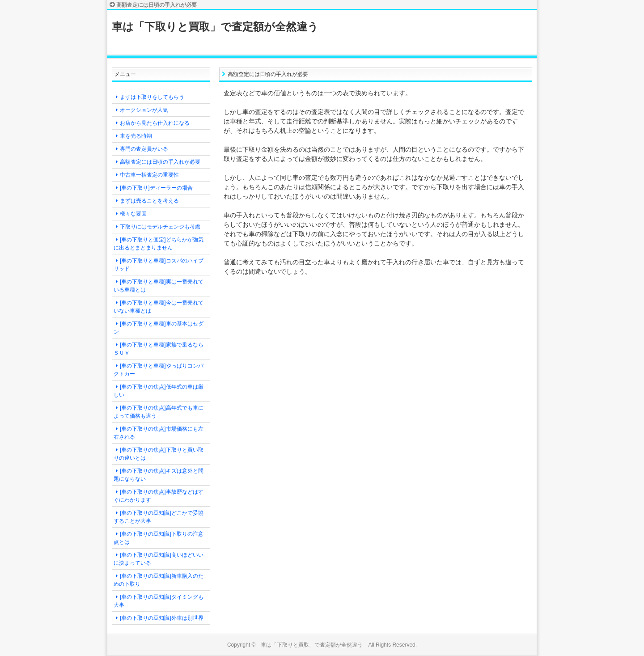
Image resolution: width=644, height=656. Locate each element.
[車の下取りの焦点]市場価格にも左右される (159, 433)
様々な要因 (133, 214)
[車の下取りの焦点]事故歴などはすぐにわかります (159, 496)
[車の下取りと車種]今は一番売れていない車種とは (159, 307)
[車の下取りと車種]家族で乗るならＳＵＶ (159, 349)
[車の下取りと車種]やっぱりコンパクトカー (159, 370)
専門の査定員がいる (144, 149)
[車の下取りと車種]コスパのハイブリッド (159, 265)
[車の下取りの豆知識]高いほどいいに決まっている (159, 559)
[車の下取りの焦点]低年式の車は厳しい (159, 391)
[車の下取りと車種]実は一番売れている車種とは (159, 286)
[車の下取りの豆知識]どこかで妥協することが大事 (159, 517)
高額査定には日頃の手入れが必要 (160, 162)
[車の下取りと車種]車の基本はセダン (159, 328)
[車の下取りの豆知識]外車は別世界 (162, 618)
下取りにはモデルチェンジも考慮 (160, 227)
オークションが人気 (144, 110)
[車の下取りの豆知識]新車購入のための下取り (159, 580)
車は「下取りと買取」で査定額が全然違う (215, 27)
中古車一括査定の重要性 (149, 175)
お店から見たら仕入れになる (155, 123)
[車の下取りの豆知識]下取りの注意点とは (159, 538)
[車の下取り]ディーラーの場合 (156, 188)
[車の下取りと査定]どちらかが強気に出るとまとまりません (159, 244)
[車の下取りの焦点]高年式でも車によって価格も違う (159, 412)
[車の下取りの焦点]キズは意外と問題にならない (159, 475)
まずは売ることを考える (149, 201)
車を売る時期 (136, 136)
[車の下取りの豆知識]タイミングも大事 (159, 601)
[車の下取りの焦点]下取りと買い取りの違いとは (159, 454)
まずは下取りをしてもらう (152, 97)
